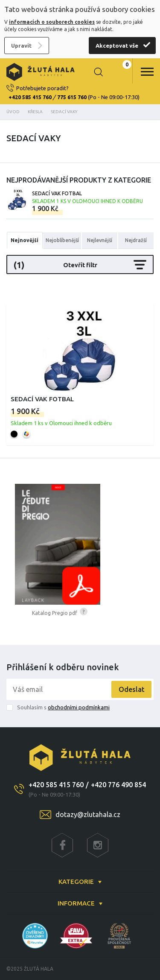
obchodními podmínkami (79, 707)
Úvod (13, 112)
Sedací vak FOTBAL (87, 197)
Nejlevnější (100, 240)
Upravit (21, 46)
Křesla (35, 112)
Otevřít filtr (80, 265)
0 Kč (119, 72)
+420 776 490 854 (118, 785)
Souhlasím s (63, 707)
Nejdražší (136, 240)
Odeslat (132, 689)
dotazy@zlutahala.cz (88, 814)
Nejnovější (25, 240)
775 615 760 (72, 97)
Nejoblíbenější (62, 240)
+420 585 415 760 (30, 97)
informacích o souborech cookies (52, 22)
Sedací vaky (64, 112)
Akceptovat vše (117, 46)
